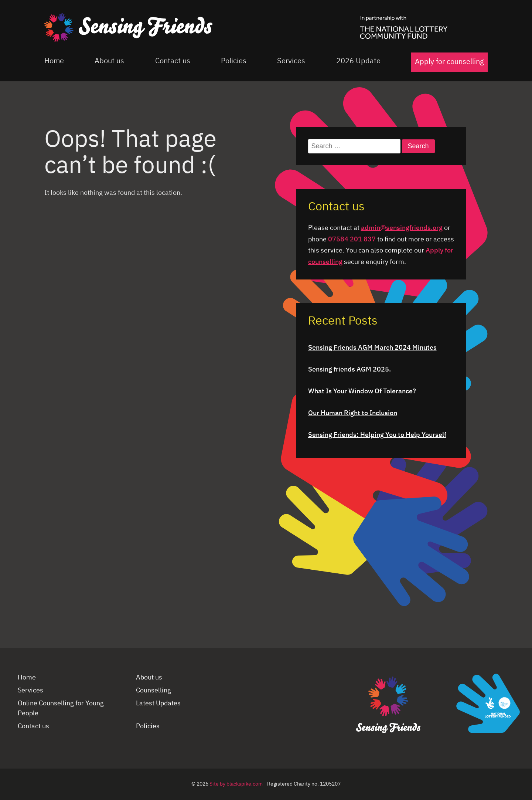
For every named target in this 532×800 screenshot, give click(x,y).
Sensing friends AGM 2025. (349, 370)
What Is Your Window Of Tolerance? (362, 391)
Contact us (173, 61)
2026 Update (358, 61)
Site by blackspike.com (236, 784)
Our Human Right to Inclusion (353, 413)
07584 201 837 (352, 240)
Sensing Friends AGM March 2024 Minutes (372, 348)
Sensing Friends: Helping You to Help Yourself (377, 435)
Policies (234, 61)
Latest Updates (158, 704)
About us (109, 61)
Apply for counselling (449, 62)
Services (291, 61)
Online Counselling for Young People (61, 709)
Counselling (154, 691)
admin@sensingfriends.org (402, 228)
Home (54, 61)
